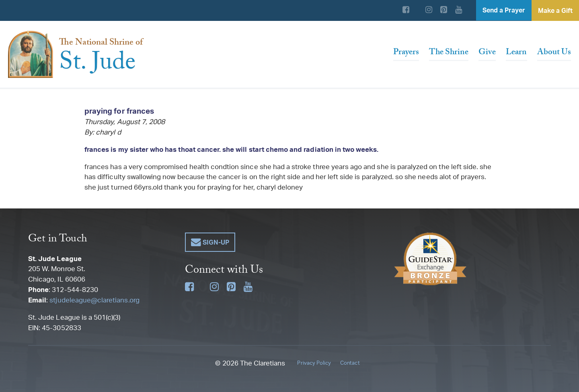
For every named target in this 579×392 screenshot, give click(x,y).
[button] (210, 242)
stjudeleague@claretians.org (94, 300)
